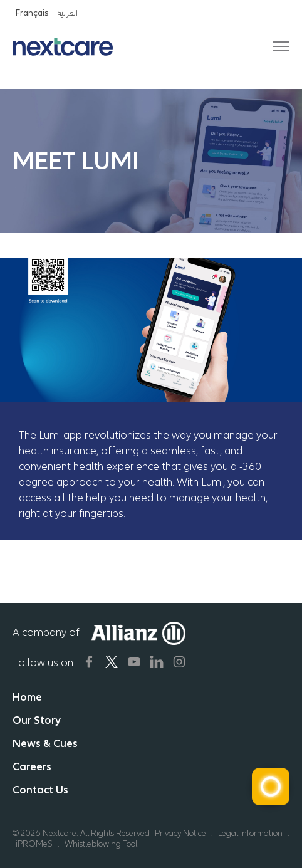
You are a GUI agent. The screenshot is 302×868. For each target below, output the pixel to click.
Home (27, 697)
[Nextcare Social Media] (89, 662)
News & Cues (45, 743)
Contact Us (40, 790)
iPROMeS (34, 844)
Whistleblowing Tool (101, 844)
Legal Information (250, 833)
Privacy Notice (180, 833)
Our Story (37, 720)
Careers (32, 766)
